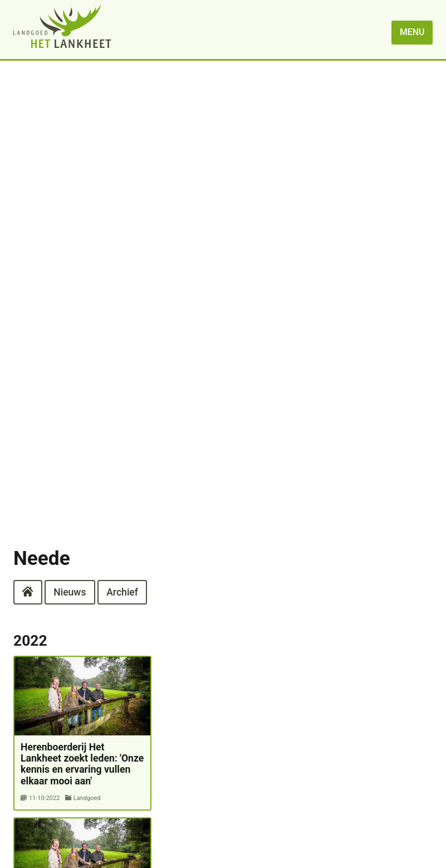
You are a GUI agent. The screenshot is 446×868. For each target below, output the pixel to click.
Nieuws (70, 592)
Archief (122, 592)
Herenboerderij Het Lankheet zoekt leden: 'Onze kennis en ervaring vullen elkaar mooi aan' (82, 764)
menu (412, 32)
